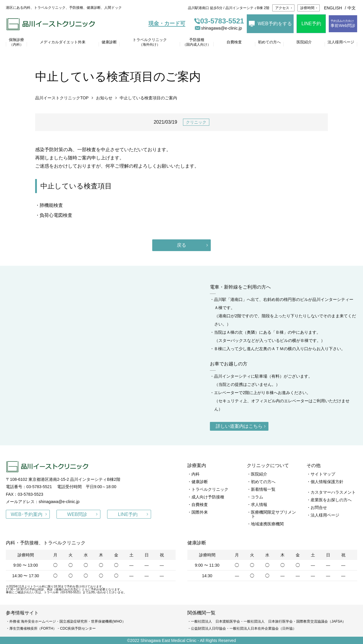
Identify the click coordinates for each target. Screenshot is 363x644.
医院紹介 (259, 474)
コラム (257, 497)
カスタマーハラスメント (333, 492)
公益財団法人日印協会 (208, 628)
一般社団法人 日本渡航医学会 (215, 621)
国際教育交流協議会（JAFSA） (321, 621)
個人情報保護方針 (327, 482)
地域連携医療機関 (267, 524)
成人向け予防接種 (208, 497)
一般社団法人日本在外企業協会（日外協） (263, 628)
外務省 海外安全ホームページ (33, 621)
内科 (196, 474)
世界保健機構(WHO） (108, 621)
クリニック (196, 122)
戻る (181, 245)
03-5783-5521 (219, 21)
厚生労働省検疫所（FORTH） (33, 628)
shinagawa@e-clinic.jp (218, 28)
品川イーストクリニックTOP (62, 98)
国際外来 (200, 512)
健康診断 (200, 482)
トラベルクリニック (210, 489)
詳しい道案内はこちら (239, 426)
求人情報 (259, 505)
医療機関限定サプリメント (273, 514)
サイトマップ (323, 474)
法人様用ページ (325, 515)
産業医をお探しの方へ (331, 500)
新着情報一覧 (263, 489)
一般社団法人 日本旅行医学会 (268, 621)
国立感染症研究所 (73, 621)
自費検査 (200, 505)
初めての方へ (263, 482)
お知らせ (104, 98)
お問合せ (319, 507)
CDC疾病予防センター (78, 628)
